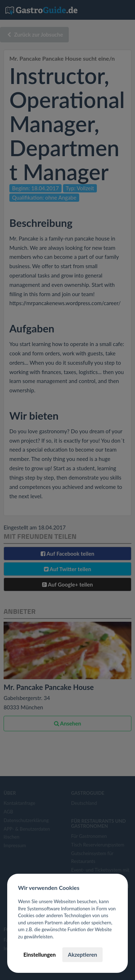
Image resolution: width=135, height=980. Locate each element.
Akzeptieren (82, 955)
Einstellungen (40, 955)
